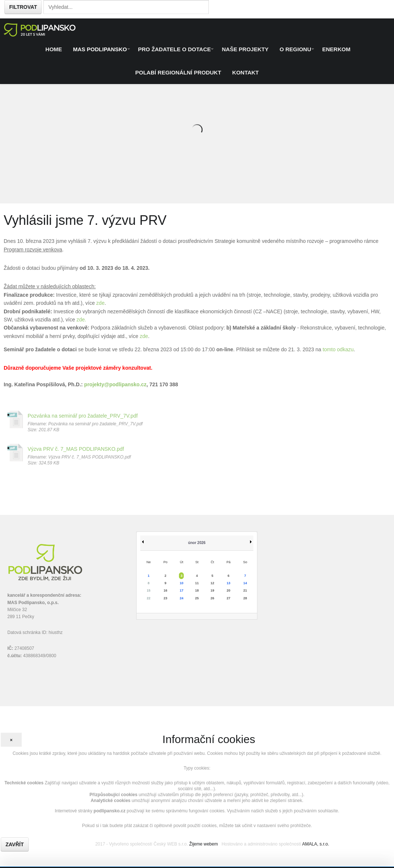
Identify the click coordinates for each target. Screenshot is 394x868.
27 (228, 598)
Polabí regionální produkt (178, 72)
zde (100, 303)
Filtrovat (23, 7)
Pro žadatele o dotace (175, 49)
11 (197, 583)
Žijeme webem (204, 844)
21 (245, 590)
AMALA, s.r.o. (315, 844)
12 (212, 583)
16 (165, 590)
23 (165, 598)
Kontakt (246, 72)
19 (212, 590)
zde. (81, 320)
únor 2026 (197, 543)
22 (149, 598)
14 (245, 583)
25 (197, 598)
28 (245, 598)
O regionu (295, 49)
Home (54, 49)
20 (228, 590)
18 (197, 590)
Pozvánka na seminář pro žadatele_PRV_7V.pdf (83, 416)
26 (212, 598)
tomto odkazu (338, 349)
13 (228, 583)
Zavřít (15, 844)
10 (182, 583)
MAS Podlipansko (100, 49)
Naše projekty (245, 49)
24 (182, 598)
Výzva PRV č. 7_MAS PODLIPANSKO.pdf (76, 449)
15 (149, 590)
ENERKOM (336, 49)
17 (182, 590)
